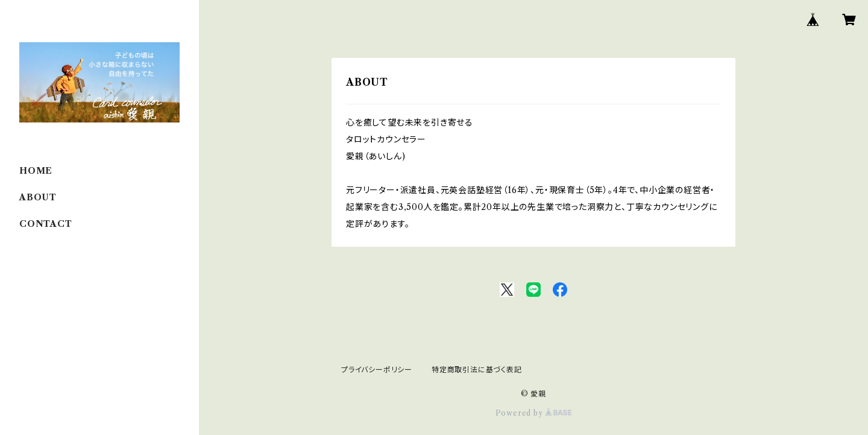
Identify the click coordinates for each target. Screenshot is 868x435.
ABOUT (38, 197)
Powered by (534, 413)
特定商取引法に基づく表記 (477, 370)
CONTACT (46, 224)
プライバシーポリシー (377, 370)
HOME (36, 171)
